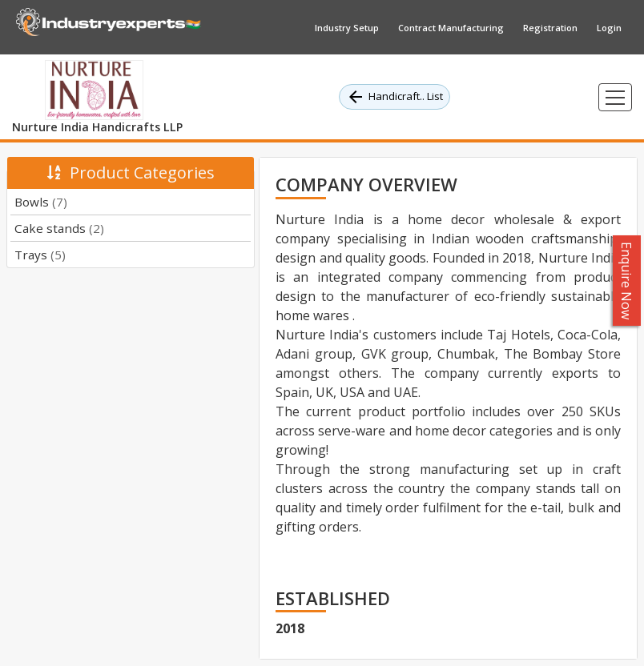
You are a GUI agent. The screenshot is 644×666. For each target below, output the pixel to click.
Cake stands (59, 228)
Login (609, 28)
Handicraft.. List (394, 97)
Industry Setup (347, 28)
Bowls (41, 202)
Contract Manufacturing (451, 28)
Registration (550, 28)
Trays (40, 255)
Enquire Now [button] (627, 281)
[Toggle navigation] (615, 97)
